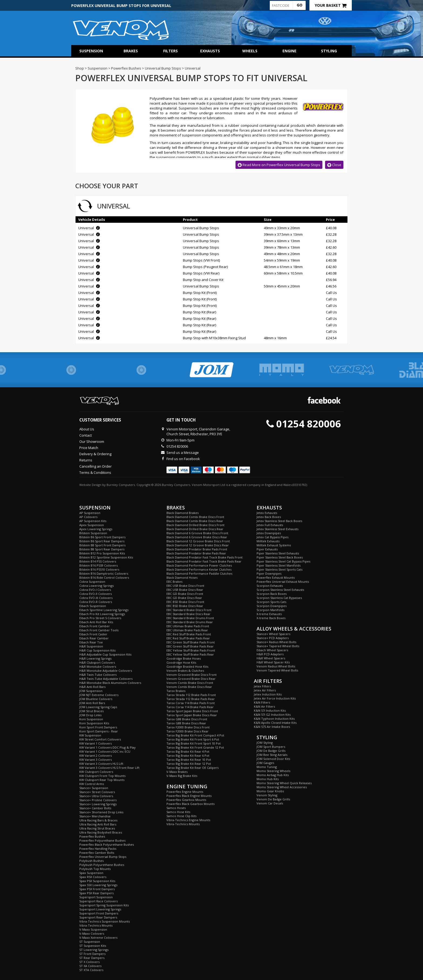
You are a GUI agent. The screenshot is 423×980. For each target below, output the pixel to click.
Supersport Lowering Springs (100, 909)
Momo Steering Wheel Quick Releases (284, 783)
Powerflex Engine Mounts (185, 792)
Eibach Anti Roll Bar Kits (96, 622)
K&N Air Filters (264, 706)
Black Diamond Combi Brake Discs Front (195, 517)
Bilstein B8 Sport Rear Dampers (102, 549)
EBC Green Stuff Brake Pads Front (191, 642)
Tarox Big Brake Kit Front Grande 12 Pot (195, 747)
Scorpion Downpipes (272, 606)
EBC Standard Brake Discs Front (189, 610)
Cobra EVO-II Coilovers (95, 594)
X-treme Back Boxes (271, 618)
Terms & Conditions (95, 472)
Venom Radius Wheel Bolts (276, 666)
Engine (289, 51)
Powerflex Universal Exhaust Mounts (283, 582)
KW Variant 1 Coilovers (95, 743)
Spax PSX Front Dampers (97, 889)
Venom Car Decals (270, 803)
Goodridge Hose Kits (181, 662)
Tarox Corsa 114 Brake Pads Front (191, 703)
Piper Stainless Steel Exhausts (278, 553)
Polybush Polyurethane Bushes (102, 865)
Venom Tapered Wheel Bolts (277, 670)
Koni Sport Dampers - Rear (99, 731)
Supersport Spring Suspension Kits (104, 905)
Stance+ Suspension (94, 788)
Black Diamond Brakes (182, 513)
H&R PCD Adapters (270, 654)
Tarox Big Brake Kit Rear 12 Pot (189, 764)
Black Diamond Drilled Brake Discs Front (195, 525)
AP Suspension (90, 513)
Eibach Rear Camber (94, 638)
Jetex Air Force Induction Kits (275, 698)
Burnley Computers (121, 485)
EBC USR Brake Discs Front (185, 586)
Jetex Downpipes (269, 533)
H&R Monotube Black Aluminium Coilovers (110, 683)
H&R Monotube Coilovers (98, 667)
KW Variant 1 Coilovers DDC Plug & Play (108, 747)
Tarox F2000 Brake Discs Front (188, 727)
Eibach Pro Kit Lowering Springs (102, 614)
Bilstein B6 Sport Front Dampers (102, 537)
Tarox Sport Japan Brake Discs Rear (192, 715)
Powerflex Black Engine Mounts (189, 796)
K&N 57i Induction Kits (270, 710)
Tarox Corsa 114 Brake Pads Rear (190, 707)
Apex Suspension (92, 525)
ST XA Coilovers (90, 966)
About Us (87, 429)
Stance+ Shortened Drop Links (101, 812)
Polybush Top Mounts (95, 869)
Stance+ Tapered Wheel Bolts (278, 646)
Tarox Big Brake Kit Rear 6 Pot (188, 755)
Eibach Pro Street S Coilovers (100, 618)
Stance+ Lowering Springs (98, 804)
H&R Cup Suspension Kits (97, 650)
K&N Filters (262, 702)
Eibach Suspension (93, 606)
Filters (170, 51)
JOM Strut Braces (91, 711)
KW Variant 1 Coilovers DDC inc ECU (105, 751)
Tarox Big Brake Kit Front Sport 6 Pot (193, 739)
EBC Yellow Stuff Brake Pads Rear (190, 654)
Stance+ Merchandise (95, 816)
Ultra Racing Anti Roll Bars (98, 824)
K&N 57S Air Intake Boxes (272, 727)
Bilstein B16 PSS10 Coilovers (99, 569)
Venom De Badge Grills (273, 799)
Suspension (91, 51)
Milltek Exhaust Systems (274, 545)
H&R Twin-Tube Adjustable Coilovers (106, 679)
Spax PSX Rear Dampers (96, 893)
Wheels (250, 51)
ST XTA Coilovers (91, 970)
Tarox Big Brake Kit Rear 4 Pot (188, 751)
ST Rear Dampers (92, 958)
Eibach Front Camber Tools (99, 630)
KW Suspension (90, 735)
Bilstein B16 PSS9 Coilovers (98, 565)
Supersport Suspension (96, 897)
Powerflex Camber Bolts (97, 853)
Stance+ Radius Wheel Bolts (276, 642)
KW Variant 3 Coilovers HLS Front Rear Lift (109, 768)
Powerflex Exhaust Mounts (276, 578)
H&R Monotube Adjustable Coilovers (106, 671)
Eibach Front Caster (93, 634)
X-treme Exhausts (269, 614)
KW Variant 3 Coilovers (95, 760)
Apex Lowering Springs (96, 529)
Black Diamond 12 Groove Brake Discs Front (198, 541)
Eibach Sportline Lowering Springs (104, 610)
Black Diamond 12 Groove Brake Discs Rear (198, 545)
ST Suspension (90, 942)
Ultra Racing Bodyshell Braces (101, 832)
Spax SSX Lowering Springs (98, 885)
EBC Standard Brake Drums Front (190, 618)
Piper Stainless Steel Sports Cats (279, 569)
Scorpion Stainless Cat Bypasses (279, 598)
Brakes (131, 51)
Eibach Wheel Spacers (272, 650)
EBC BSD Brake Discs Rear (185, 606)
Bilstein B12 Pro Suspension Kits (102, 553)
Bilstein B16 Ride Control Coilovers (104, 578)
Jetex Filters (262, 686)
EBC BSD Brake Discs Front (185, 602)
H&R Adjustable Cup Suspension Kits (105, 654)
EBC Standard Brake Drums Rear (190, 622)
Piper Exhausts (267, 549)
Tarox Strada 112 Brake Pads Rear (191, 699)
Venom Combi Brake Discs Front (190, 683)
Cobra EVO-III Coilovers (96, 598)
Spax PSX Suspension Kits (97, 881)
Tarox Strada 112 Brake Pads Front (191, 695)
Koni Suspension (91, 719)
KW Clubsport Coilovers (96, 772)
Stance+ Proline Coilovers (98, 800)
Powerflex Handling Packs (98, 849)
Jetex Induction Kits (268, 694)
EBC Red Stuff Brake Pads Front (189, 634)
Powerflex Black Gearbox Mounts (190, 804)
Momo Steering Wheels (273, 771)
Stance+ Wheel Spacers (273, 634)
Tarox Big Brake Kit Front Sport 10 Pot (194, 743)
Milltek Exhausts (268, 541)
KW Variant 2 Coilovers (95, 755)
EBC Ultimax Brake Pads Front (188, 626)
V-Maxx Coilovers (92, 933)
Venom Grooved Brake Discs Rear (191, 679)
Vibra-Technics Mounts (96, 925)
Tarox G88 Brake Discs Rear (186, 723)
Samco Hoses (176, 808)
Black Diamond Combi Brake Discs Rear (195, 521)
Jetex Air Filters (265, 690)
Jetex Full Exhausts (270, 525)
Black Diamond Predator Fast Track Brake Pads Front (204, 557)
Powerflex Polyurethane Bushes (102, 840)
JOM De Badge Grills (271, 751)
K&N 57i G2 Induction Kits (272, 715)
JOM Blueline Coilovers (96, 699)
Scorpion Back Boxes (272, 594)
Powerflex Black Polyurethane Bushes (107, 844)
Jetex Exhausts (267, 513)
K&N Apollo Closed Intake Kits (275, 723)
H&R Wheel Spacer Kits (273, 662)
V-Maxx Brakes (177, 772)
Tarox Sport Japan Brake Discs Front (192, 711)
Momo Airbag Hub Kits (273, 775)
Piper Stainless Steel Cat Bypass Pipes (283, 561)
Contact (86, 435)
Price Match (89, 448)
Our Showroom (92, 441)
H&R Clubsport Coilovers (97, 662)
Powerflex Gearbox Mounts (186, 800)
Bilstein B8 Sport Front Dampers (102, 545)
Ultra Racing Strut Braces (97, 828)
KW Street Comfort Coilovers (100, 739)
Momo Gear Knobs (270, 791)
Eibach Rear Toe (91, 642)
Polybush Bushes (91, 861)
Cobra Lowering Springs (96, 586)
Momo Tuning (267, 767)
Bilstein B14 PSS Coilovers (98, 561)
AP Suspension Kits (93, 521)
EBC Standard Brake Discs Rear (188, 614)
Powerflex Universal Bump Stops (103, 857)
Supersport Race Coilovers (98, 901)
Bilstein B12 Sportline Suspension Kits (106, 557)
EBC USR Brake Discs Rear (185, 590)
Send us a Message (183, 453)
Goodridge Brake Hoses (184, 658)
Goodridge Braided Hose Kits (187, 667)
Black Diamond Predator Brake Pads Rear (196, 553)
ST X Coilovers (89, 962)
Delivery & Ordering (95, 454)
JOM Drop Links (90, 715)
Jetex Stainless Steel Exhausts (277, 529)
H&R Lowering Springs (95, 658)
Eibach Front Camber (95, 626)
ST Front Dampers (92, 954)
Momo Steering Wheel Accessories (282, 787)
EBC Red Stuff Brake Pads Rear (188, 638)
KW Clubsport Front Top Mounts (102, 776)
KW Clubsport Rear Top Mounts (102, 780)
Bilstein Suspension (93, 533)
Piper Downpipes (269, 573)
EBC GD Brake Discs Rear (184, 598)
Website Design (90, 485)
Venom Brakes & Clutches (185, 671)
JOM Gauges (265, 763)
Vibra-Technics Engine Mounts (188, 820)
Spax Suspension (91, 873)
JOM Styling (265, 743)
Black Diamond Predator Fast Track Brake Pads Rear (204, 561)
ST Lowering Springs (94, 950)
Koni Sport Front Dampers (98, 727)
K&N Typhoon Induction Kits (274, 719)
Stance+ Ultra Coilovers (96, 796)
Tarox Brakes (176, 691)
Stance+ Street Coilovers (97, 792)
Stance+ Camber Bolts (95, 808)
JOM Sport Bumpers (271, 747)
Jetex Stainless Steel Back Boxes (279, 521)
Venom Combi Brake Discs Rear (189, 687)
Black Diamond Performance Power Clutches (199, 565)
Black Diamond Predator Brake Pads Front (197, 549)
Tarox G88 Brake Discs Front (187, 719)
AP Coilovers (88, 517)
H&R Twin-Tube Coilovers (98, 675)
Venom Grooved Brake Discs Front (192, 675)
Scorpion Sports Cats (271, 602)
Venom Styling (267, 795)
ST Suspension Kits (93, 946)
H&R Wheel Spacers (271, 658)
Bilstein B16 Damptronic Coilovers (104, 573)
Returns (86, 460)
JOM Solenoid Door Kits (273, 759)
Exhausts (210, 51)
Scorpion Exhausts (270, 586)
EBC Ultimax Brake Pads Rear (187, 630)
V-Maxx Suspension (93, 929)
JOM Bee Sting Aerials (272, 755)
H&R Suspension (91, 646)
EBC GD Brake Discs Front (185, 594)
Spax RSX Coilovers (93, 877)
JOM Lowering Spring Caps (98, 707)
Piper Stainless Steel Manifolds (279, 565)
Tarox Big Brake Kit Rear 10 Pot (189, 760)
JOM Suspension (91, 691)
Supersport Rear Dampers (98, 917)
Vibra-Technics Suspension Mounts (105, 921)
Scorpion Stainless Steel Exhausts (280, 590)
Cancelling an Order (95, 466)
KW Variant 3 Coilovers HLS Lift (101, 764)
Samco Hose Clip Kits (181, 816)
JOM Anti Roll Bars (92, 703)
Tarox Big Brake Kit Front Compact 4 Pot (195, 735)
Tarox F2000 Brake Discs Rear (187, 731)
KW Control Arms (92, 784)
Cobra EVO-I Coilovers (95, 590)
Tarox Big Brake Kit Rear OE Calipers (192, 768)
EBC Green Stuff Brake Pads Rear (190, 646)
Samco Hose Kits (178, 812)
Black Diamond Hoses (182, 578)
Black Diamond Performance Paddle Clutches (199, 573)
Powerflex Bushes (92, 836)
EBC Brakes (174, 582)
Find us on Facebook (183, 459)
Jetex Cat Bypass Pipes (272, 537)
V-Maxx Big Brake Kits (182, 776)
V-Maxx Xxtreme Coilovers (98, 938)
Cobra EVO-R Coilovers (96, 602)
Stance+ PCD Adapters (273, 638)
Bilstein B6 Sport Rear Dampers (102, 541)
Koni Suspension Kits (94, 723)
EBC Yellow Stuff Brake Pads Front (191, 650)
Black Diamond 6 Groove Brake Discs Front (197, 533)
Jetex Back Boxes (269, 517)
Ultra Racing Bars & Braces (98, 820)
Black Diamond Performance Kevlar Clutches (199, 569)
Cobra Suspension (92, 582)
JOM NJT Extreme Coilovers (99, 695)
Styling (329, 51)
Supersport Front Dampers (99, 913)
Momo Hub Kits (268, 779)
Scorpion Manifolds (270, 610)
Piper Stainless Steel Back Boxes (280, 557)
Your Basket (331, 5)
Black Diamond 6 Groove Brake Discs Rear (197, 537)
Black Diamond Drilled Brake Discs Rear (195, 529)
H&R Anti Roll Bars (92, 687)
